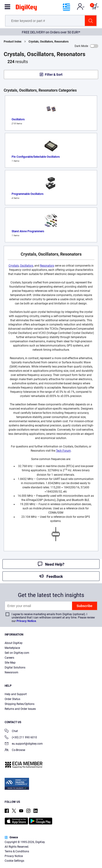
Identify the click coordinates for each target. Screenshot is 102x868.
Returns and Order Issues (20, 709)
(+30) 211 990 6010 (21, 738)
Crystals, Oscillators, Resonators (49, 42)
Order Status (12, 699)
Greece (11, 837)
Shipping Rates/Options (20, 704)
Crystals (14, 266)
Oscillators (27, 266)
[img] (26, 8)
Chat (11, 731)
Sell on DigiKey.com (17, 653)
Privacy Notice (26, 621)
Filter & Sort (54, 75)
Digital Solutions (15, 668)
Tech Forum (63, 451)
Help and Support (16, 694)
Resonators (47, 266)
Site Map (10, 663)
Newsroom (12, 672)
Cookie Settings (14, 861)
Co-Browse (15, 750)
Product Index (13, 42)
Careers (9, 658)
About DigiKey (14, 643)
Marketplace (12, 648)
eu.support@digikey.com (24, 744)
